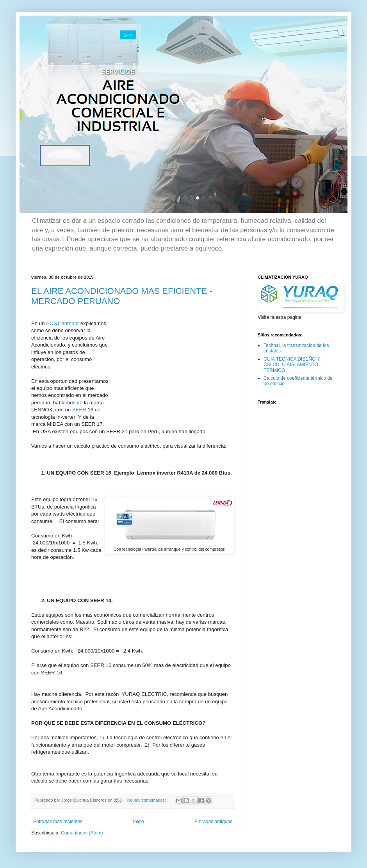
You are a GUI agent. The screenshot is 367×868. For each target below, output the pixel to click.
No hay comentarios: (147, 800)
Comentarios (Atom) (82, 833)
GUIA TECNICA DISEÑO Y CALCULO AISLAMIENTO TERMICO (292, 365)
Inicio (139, 822)
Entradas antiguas (213, 822)
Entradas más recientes (58, 822)
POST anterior (62, 323)
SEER (79, 410)
